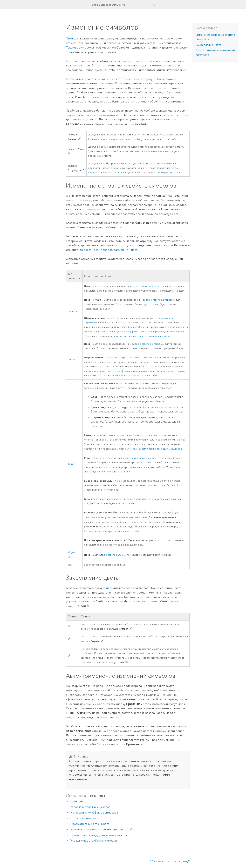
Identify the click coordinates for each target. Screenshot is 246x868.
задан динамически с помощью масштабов (157, 449)
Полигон (73, 311)
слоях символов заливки (146, 286)
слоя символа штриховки (170, 358)
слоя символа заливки (112, 555)
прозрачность (90, 250)
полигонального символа (149, 499)
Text (70, 565)
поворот (106, 250)
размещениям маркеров (170, 332)
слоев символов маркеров (140, 458)
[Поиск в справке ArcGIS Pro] (120, 5)
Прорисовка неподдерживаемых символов (99, 835)
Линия (71, 360)
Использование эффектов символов (94, 813)
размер (119, 250)
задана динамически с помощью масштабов (145, 336)
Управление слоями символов (90, 807)
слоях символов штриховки (159, 300)
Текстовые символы (80, 47)
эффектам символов (140, 332)
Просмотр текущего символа (90, 824)
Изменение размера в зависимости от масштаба (102, 829)
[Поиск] (153, 5)
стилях (86, 65)
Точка (71, 464)
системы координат (146, 485)
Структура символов (168, 173)
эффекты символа (113, 173)
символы (159, 245)
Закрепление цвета (208, 45)
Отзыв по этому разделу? (172, 861)
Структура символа (83, 818)
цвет (134, 250)
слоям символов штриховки (110, 332)
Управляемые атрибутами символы (94, 841)
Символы (73, 38)
